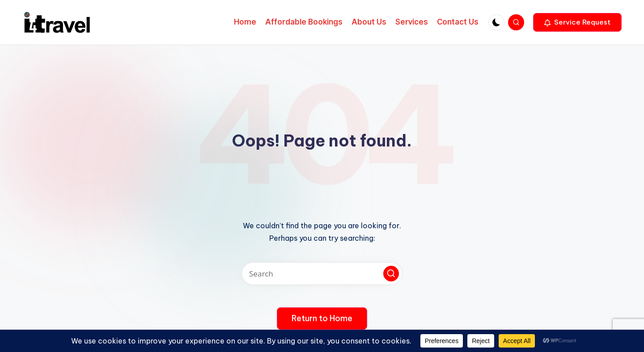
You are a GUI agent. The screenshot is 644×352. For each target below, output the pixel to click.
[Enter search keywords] (322, 274)
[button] (577, 22)
